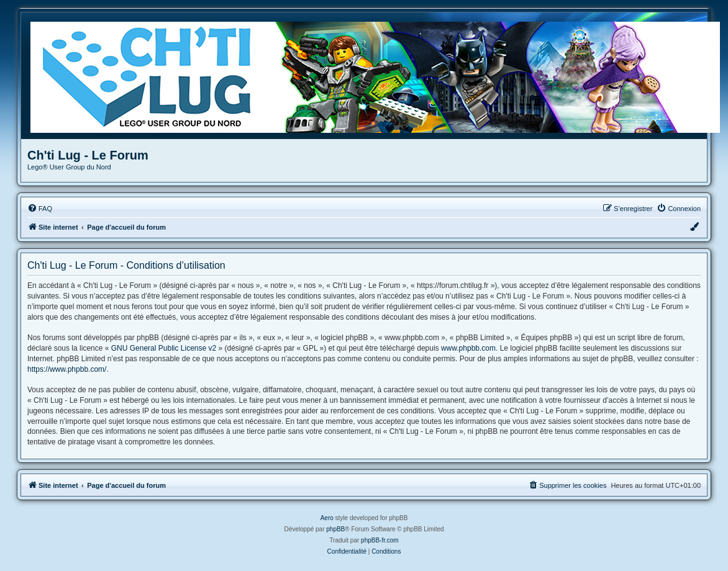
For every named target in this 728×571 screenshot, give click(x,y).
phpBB (335, 529)
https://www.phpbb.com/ (67, 369)
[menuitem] (40, 209)
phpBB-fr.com (380, 540)
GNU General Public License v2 (164, 348)
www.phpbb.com (468, 348)
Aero (327, 518)
